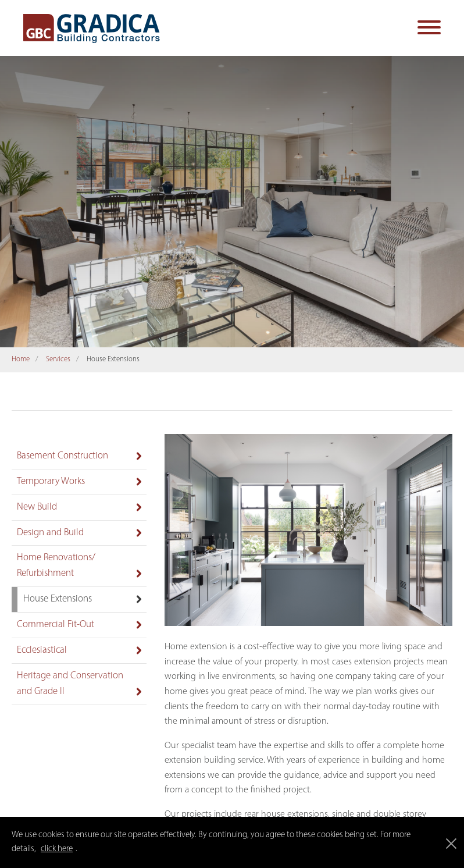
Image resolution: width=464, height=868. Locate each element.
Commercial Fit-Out (56, 625)
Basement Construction (63, 456)
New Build (37, 507)
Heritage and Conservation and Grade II (70, 684)
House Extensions (58, 599)
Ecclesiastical (42, 650)
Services (58, 359)
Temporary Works (51, 481)
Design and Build (50, 533)
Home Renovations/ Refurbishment (56, 565)
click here (57, 849)
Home (21, 359)
